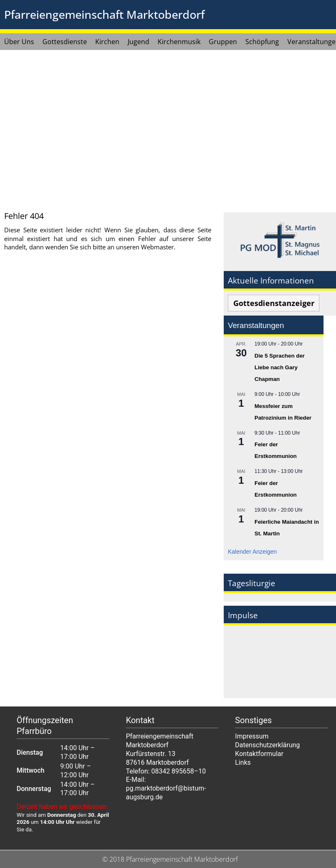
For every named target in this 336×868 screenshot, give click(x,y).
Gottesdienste (65, 42)
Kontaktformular (259, 754)
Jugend (138, 42)
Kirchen (107, 42)
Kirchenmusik (179, 42)
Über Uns (19, 42)
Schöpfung (262, 42)
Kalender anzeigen (252, 552)
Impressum (252, 736)
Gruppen (223, 42)
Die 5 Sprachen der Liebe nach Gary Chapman (280, 367)
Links (243, 762)
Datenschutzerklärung (267, 745)
